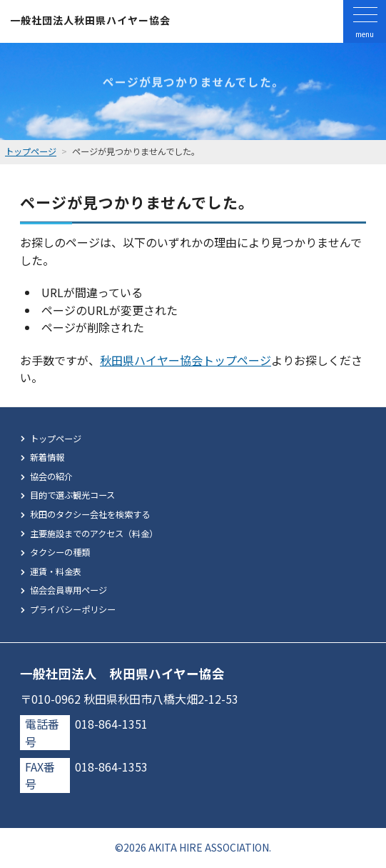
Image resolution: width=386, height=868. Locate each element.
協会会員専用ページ (68, 590)
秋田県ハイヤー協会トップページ (186, 360)
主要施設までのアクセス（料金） (94, 534)
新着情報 (47, 457)
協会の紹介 (51, 477)
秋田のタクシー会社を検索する (90, 514)
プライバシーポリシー (73, 609)
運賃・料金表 (56, 572)
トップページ (56, 439)
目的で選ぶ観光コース (72, 495)
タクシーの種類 (60, 552)
